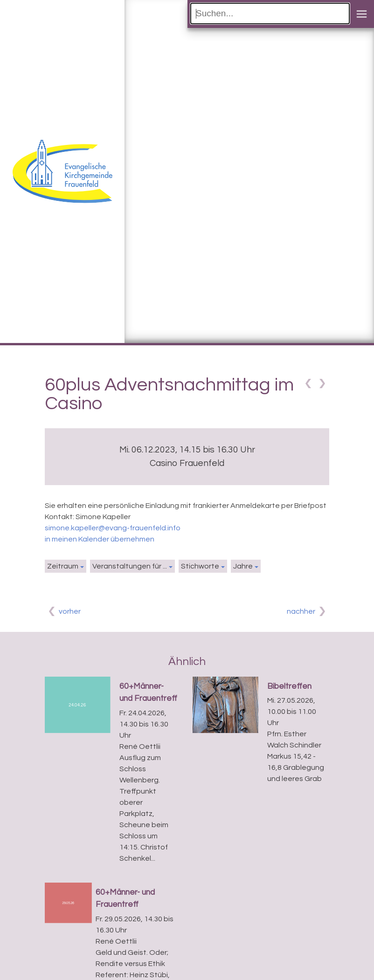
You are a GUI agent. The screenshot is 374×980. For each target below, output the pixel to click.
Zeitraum (63, 566)
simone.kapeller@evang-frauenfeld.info (113, 528)
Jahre (243, 566)
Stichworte (200, 566)
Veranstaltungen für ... (130, 566)
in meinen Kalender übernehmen (100, 539)
